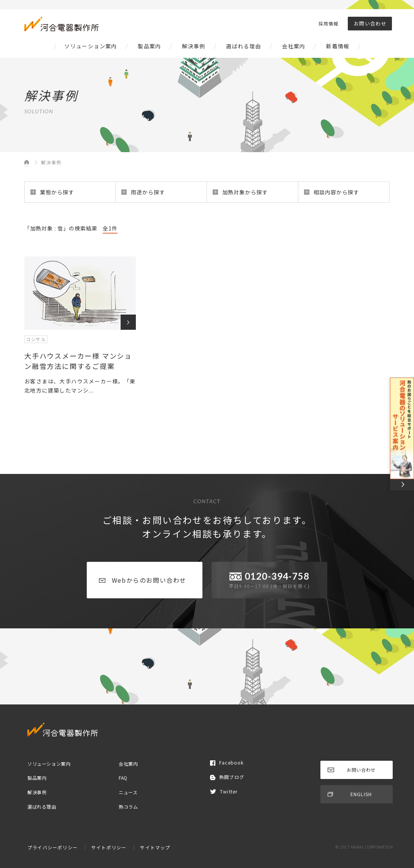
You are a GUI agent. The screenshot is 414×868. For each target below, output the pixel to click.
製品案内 (150, 46)
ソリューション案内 (91, 46)
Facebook (227, 762)
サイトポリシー (109, 847)
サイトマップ (155, 847)
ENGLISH (350, 794)
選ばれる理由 (244, 46)
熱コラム (128, 806)
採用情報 (328, 23)
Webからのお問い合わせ (143, 580)
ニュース (128, 792)
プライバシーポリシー (53, 847)
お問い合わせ (370, 23)
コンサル (36, 339)
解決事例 (194, 46)
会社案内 (294, 46)
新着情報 (338, 46)
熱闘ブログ (227, 777)
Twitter (224, 791)
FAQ (123, 778)
